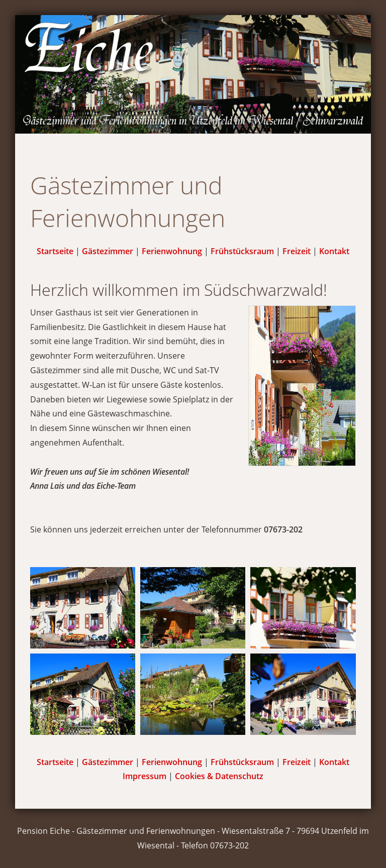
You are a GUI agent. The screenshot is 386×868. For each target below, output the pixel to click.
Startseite (55, 251)
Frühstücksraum (242, 251)
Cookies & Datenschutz (219, 776)
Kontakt (334, 251)
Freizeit (297, 251)
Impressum (144, 776)
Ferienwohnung (172, 251)
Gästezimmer (108, 251)
